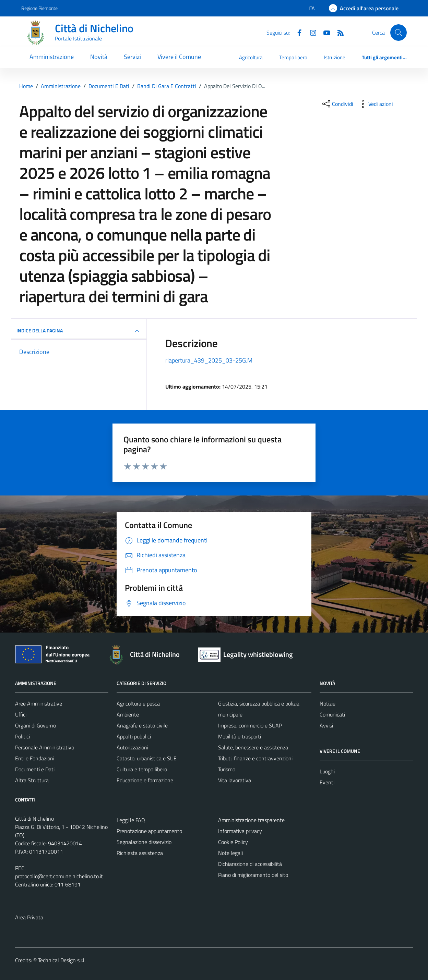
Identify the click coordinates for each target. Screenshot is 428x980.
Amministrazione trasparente (251, 820)
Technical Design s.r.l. (62, 960)
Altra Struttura (32, 780)
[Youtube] (324, 32)
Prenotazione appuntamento (149, 831)
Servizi (132, 57)
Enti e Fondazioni (35, 758)
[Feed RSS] (338, 32)
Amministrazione (52, 57)
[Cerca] (399, 33)
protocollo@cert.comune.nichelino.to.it (59, 876)
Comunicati (332, 714)
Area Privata (29, 917)
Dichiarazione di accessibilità (250, 864)
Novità (99, 57)
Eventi (327, 782)
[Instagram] (310, 32)
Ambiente (128, 714)
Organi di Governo (35, 725)
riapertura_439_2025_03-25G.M (209, 360)
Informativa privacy (240, 831)
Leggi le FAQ (131, 820)
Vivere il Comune (179, 57)
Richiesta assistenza (140, 853)
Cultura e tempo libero (142, 769)
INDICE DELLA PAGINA (79, 331)
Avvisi (326, 725)
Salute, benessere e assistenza (253, 747)
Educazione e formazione (145, 780)
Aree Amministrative (39, 703)
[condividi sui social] (337, 104)
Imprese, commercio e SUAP (250, 725)
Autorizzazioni (132, 747)
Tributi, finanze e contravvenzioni (255, 758)
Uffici (21, 714)
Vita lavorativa (235, 780)
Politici (22, 736)
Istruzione (335, 57)
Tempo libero (293, 57)
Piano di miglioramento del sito (253, 875)
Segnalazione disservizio (144, 842)
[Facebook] (297, 32)
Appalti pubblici (134, 736)
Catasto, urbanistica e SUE (147, 758)
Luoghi (327, 771)
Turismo (227, 769)
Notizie (328, 703)
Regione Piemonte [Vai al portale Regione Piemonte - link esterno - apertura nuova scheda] (39, 8)
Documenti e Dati (35, 769)
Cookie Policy (233, 842)
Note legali (230, 853)
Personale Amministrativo (45, 747)
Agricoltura (251, 57)
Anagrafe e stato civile (142, 725)
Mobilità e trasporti (240, 736)
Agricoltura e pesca (138, 703)
